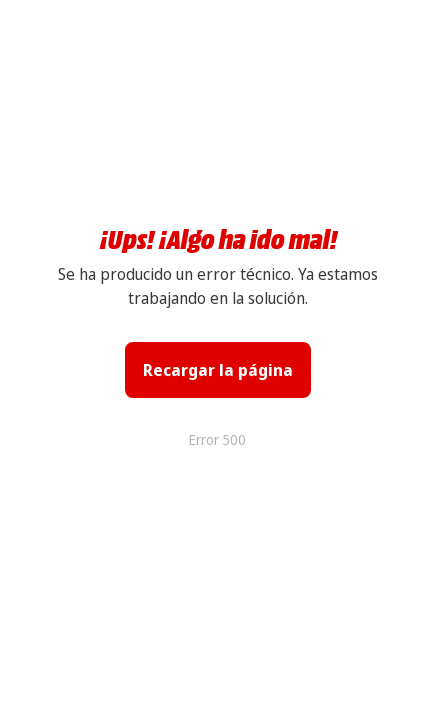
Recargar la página (218, 370)
